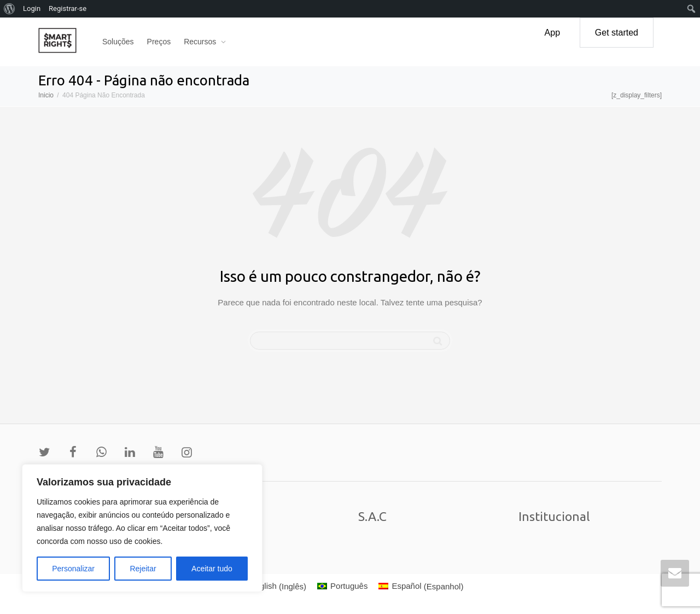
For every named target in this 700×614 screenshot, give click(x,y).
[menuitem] (272, 586)
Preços (159, 42)
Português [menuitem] (349, 586)
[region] (142, 528)
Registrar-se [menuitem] (68, 8)
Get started (617, 33)
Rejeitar (143, 569)
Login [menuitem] (32, 8)
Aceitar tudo (212, 569)
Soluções (118, 42)
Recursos (201, 42)
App (552, 33)
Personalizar (73, 569)
